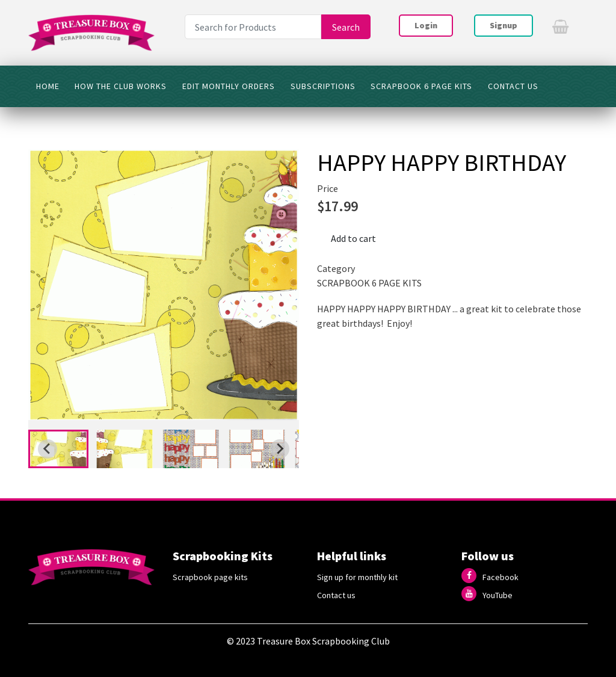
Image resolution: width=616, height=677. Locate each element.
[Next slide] (280, 449)
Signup (504, 25)
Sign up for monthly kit (357, 577)
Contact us (336, 595)
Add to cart (353, 238)
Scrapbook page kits (210, 577)
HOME (48, 86)
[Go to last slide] (48, 449)
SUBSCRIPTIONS (323, 86)
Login (426, 25)
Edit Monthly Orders (229, 86)
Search (346, 27)
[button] (58, 449)
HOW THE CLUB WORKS (121, 86)
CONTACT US (513, 86)
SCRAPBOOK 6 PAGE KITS (421, 86)
